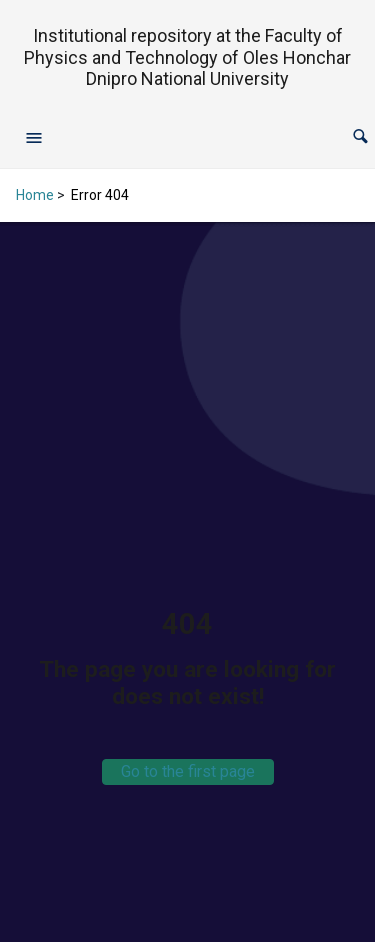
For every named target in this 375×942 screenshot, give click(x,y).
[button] (360, 136)
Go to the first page (188, 771)
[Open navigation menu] (34, 137)
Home (35, 195)
